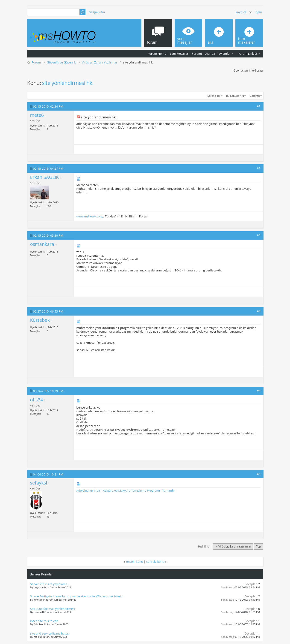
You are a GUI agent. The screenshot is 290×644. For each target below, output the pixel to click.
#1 (259, 106)
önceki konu (135, 562)
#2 (259, 168)
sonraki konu (155, 562)
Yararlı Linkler (248, 54)
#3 (259, 235)
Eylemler (225, 54)
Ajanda (210, 54)
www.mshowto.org (90, 216)
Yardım (197, 54)
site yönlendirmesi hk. (68, 83)
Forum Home (157, 54)
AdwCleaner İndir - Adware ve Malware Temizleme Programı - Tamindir (126, 491)
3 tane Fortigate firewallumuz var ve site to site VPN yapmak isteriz (76, 596)
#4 (259, 311)
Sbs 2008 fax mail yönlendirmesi (53, 609)
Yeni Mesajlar (179, 54)
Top (258, 546)
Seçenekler (214, 96)
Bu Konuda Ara (235, 96)
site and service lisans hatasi (50, 633)
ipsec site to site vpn (44, 621)
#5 (259, 391)
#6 (259, 474)
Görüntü (255, 96)
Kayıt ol (241, 12)
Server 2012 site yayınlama (49, 584)
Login (258, 12)
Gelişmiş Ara (97, 12)
